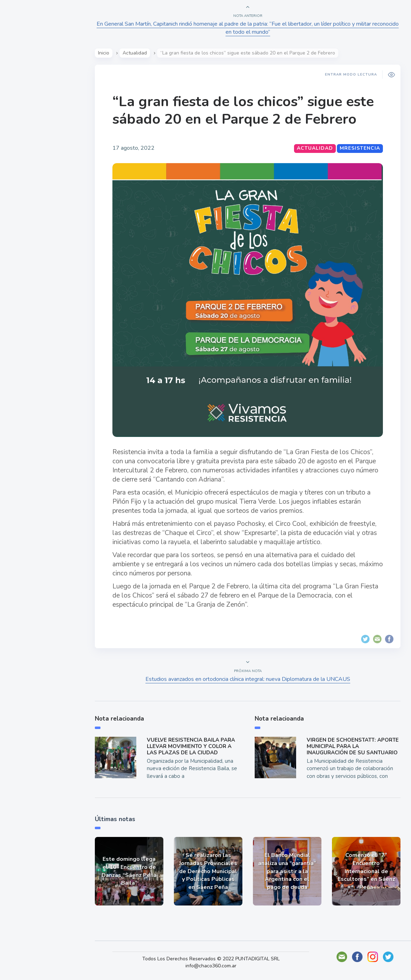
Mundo (24, 142)
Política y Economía (42, 126)
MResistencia (360, 148)
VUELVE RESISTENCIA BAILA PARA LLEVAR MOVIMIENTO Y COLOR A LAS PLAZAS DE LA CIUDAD (191, 746)
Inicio (104, 53)
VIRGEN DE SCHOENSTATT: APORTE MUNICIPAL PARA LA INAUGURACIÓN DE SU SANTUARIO (353, 746)
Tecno (23, 159)
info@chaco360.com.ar (211, 966)
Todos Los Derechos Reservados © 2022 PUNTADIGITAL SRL (211, 959)
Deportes (28, 175)
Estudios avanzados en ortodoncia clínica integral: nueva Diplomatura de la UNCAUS (248, 679)
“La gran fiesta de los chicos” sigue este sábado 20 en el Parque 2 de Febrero (243, 110)
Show (22, 109)
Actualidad (30, 93)
